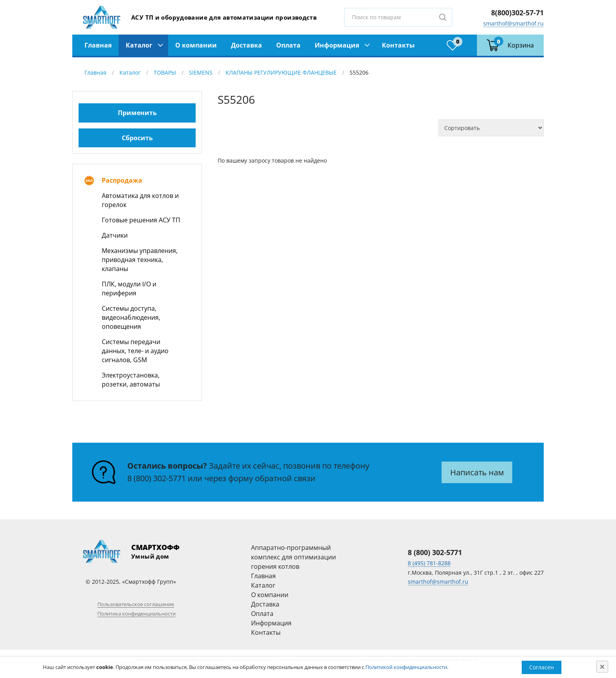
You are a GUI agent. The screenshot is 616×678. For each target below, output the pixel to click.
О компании (196, 45)
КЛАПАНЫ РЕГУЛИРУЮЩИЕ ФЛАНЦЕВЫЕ (281, 72)
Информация (337, 45)
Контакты (398, 45)
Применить (137, 113)
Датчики (115, 235)
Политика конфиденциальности (137, 614)
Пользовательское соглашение (136, 604)
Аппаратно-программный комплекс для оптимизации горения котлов (293, 557)
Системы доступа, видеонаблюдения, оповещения (131, 317)
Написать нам (477, 472)
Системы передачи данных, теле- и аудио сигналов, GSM (135, 351)
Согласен (542, 667)
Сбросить (137, 138)
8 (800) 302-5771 (157, 478)
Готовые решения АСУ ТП (141, 220)
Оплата (288, 45)
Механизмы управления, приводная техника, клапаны (140, 260)
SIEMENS (201, 72)
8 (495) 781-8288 (429, 563)
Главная (98, 45)
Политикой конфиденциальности (406, 667)
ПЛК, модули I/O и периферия (129, 289)
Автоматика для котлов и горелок (140, 200)
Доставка (247, 45)
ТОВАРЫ (165, 72)
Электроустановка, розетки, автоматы (131, 380)
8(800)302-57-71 (517, 13)
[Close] (602, 667)
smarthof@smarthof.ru (513, 23)
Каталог (139, 45)
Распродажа (122, 180)
